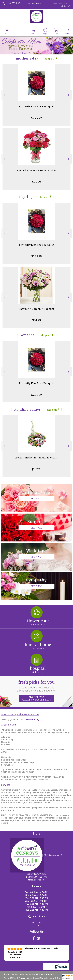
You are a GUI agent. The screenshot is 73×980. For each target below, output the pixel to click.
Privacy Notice (25, 978)
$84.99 (36, 320)
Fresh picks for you (36, 686)
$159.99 (36, 469)
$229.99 (36, 118)
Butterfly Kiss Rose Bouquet (36, 107)
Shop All (49, 59)
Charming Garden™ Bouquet (36, 309)
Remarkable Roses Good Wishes (37, 171)
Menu (7, 34)
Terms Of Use (10, 978)
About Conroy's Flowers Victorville (20, 714)
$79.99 (37, 182)
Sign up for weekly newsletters (36, 698)
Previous (4, 95)
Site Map (61, 978)
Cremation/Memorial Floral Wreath (36, 458)
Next (69, 95)
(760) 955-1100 (13, 3)
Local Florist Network (44, 978)
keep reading (33, 719)
